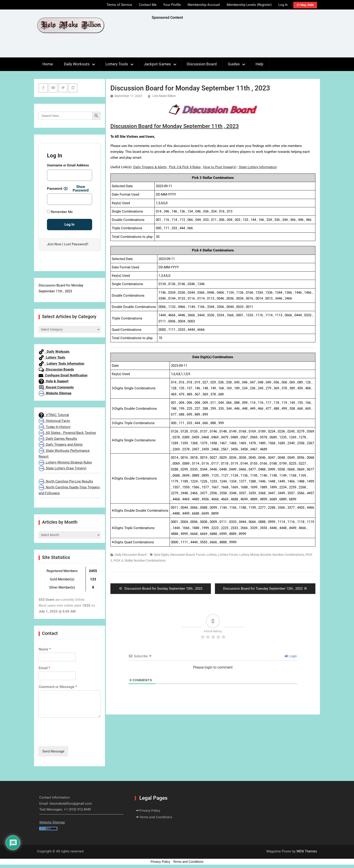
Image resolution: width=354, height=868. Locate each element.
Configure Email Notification (63, 375)
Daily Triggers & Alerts (150, 167)
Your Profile (172, 5)
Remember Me (60, 212)
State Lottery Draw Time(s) (63, 468)
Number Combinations (288, 555)
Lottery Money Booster (255, 555)
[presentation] (73, 739)
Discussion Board (202, 64)
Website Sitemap (55, 393)
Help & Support (54, 381)
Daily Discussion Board (131, 555)
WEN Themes (307, 851)
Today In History (55, 427)
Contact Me (148, 5)
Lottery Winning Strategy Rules (65, 462)
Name (45, 649)
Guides (234, 64)
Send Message (53, 751)
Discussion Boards (56, 369)
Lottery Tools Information (61, 364)
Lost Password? (76, 244)
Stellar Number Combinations (145, 561)
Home (48, 64)
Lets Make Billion (164, 96)
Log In (283, 5)
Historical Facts (54, 421)
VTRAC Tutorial (54, 415)
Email (44, 668)
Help (260, 64)
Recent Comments (56, 387)
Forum (201, 555)
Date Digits (161, 555)
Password (55, 189)
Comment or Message (58, 687)
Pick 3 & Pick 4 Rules (185, 167)
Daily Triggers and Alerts (61, 445)
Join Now (54, 244)
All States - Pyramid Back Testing (67, 433)
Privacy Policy (150, 811)
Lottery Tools (117, 64)
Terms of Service (119, 5)
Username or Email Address (68, 165)
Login (291, 656)
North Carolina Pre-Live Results (66, 481)
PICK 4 (118, 561)
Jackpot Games (157, 64)
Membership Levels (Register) (249, 5)
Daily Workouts (77, 64)
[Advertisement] (234, 40)
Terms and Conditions (156, 817)
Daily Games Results (58, 439)
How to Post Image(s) (220, 167)
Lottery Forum (228, 555)
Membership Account (204, 5)
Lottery (212, 555)
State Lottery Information (258, 167)
